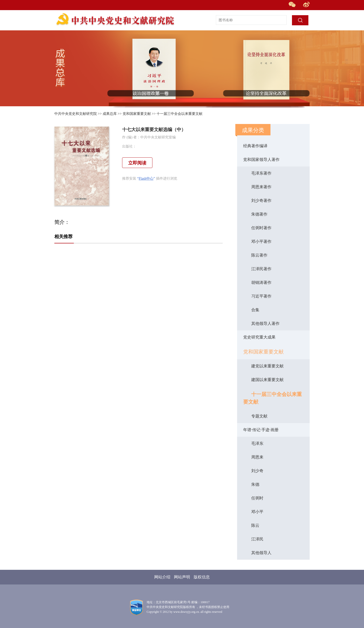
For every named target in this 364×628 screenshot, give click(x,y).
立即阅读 (137, 163)
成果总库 (110, 114)
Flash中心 (146, 179)
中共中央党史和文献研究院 (76, 114)
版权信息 (202, 577)
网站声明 (182, 577)
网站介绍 (162, 577)
